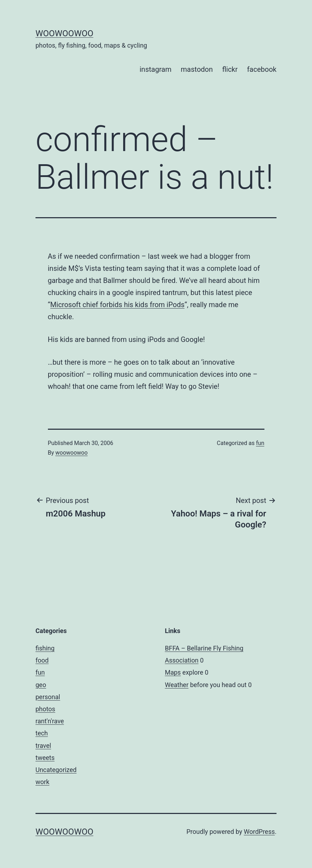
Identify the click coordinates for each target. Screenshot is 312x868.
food (42, 660)
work (42, 782)
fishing (45, 648)
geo (41, 685)
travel (43, 746)
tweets (45, 758)
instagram (155, 69)
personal (48, 697)
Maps (173, 672)
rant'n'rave (50, 721)
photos (45, 709)
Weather (177, 685)
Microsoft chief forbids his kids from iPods (117, 305)
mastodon (197, 69)
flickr (230, 69)
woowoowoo (64, 33)
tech (42, 733)
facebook (262, 69)
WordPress (259, 832)
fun (260, 443)
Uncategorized (56, 770)
